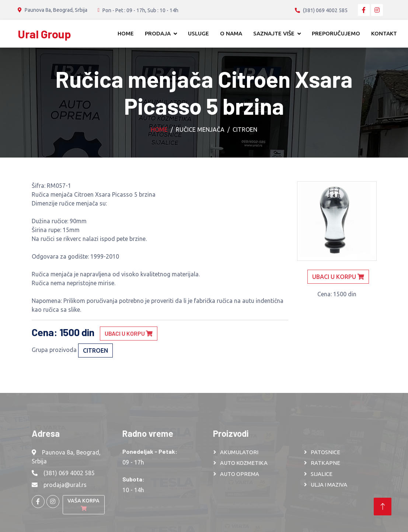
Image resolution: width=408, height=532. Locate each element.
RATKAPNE (325, 463)
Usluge (198, 33)
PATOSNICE (325, 452)
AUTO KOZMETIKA (244, 463)
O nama (231, 33)
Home (126, 33)
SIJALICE (322, 474)
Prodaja (158, 33)
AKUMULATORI (239, 452)
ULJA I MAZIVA (329, 485)
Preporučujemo (336, 33)
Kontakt (384, 33)
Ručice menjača (200, 129)
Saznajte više (274, 33)
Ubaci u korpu (129, 333)
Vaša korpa (83, 504)
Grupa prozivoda (54, 350)
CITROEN (245, 129)
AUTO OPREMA (240, 474)
